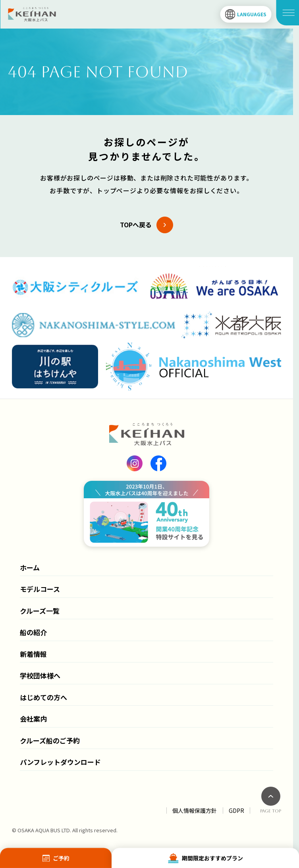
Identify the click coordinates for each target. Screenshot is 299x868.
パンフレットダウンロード (60, 762)
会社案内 (33, 719)
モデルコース (40, 589)
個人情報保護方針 (195, 810)
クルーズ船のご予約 (50, 740)
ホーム (30, 567)
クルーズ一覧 (40, 611)
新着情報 (33, 654)
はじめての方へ (43, 697)
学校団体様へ (40, 675)
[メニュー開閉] (287, 13)
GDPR (236, 810)
